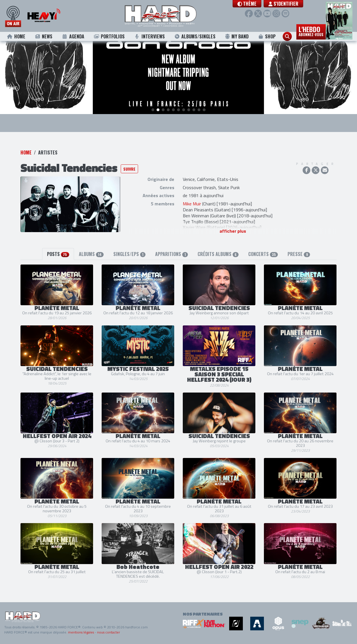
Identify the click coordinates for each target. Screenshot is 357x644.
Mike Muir (192, 204)
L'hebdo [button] (311, 31)
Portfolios (109, 36)
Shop (267, 36)
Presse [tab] (299, 254)
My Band (237, 36)
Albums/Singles (195, 36)
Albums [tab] (91, 254)
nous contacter (108, 632)
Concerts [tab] (263, 254)
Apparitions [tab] (171, 254)
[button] (253, 4)
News (43, 36)
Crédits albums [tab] (218, 254)
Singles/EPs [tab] (129, 254)
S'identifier (289, 4)
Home (16, 36)
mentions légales (81, 632)
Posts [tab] (58, 254)
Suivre (129, 169)
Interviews (149, 36)
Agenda (73, 36)
